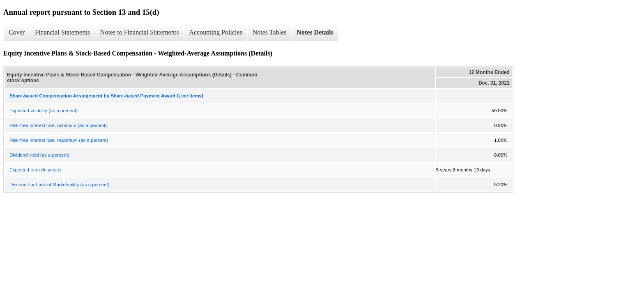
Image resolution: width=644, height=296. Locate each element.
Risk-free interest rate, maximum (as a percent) (59, 140)
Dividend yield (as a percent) (39, 155)
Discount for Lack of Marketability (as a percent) (60, 185)
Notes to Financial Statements (140, 32)
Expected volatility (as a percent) (44, 111)
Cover (17, 32)
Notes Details (315, 32)
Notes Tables (270, 32)
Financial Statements (62, 32)
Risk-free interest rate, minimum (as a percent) (58, 125)
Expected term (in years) (35, 170)
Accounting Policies (215, 32)
